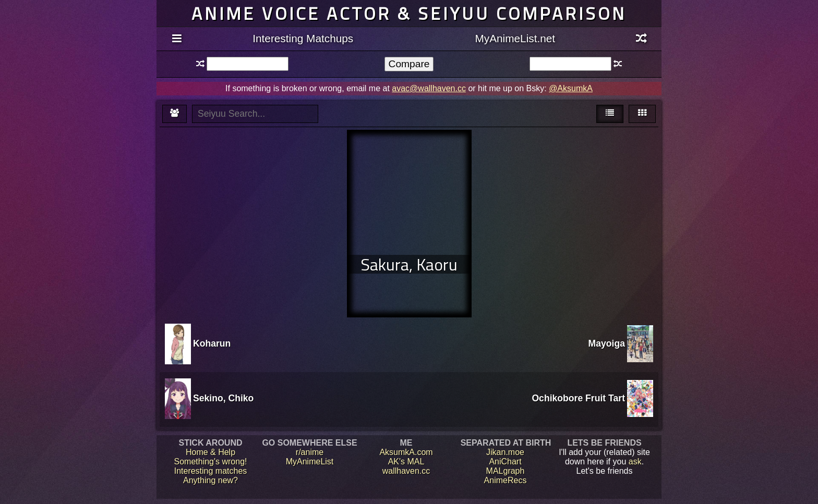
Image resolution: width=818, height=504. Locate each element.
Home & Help (210, 452)
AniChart (505, 462)
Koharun (212, 343)
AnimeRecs (506, 480)
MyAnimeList (310, 462)
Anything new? (210, 480)
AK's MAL (406, 462)
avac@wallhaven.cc (429, 88)
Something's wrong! (210, 462)
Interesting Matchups (303, 38)
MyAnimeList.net (515, 38)
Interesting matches (211, 471)
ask (635, 462)
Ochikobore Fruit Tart (578, 398)
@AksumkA (571, 88)
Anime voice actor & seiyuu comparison (409, 13)
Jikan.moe (505, 452)
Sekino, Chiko (223, 398)
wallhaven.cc (406, 471)
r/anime (310, 452)
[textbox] (248, 64)
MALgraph (506, 471)
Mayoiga (607, 343)
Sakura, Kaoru (409, 264)
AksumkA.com (406, 452)
